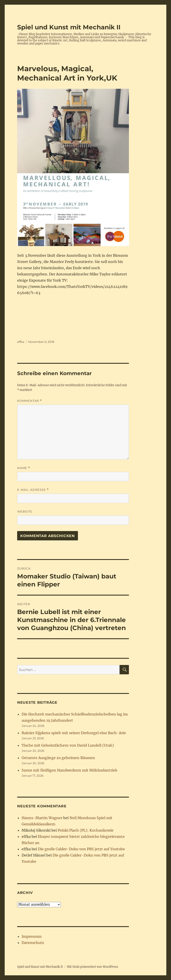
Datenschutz (33, 943)
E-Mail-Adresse (33, 490)
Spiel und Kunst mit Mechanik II (69, 27)
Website (25, 511)
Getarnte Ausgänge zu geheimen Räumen (58, 758)
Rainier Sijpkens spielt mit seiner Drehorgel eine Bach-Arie (74, 733)
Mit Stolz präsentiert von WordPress (93, 967)
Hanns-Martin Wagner (42, 818)
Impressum (32, 936)
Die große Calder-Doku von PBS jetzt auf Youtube (81, 849)
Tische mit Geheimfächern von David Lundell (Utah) (68, 745)
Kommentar (30, 401)
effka (21, 342)
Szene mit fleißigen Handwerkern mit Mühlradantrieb (69, 770)
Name (24, 468)
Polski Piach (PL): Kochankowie (86, 830)
